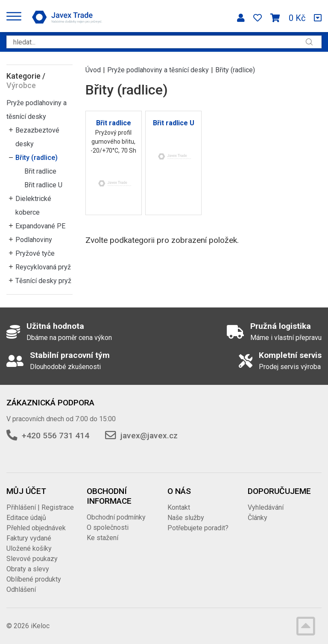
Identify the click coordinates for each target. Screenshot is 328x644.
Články (258, 518)
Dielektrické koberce (33, 205)
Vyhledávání (266, 507)
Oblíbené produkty (34, 579)
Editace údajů (26, 518)
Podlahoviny (34, 240)
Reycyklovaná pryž (43, 267)
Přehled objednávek (36, 528)
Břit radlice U (43, 185)
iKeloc (40, 626)
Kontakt (179, 507)
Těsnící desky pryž (43, 281)
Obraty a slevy (28, 569)
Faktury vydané (29, 538)
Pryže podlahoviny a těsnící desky (37, 110)
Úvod (93, 70)
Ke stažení (102, 538)
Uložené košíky (29, 548)
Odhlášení (21, 589)
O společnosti (108, 527)
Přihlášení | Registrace (40, 507)
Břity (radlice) (37, 158)
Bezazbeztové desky (37, 137)
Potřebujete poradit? (198, 528)
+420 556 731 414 (56, 436)
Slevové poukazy (32, 559)
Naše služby (186, 518)
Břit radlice (40, 171)
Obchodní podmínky (116, 517)
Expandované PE (40, 226)
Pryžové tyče (35, 253)
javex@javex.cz (149, 436)
